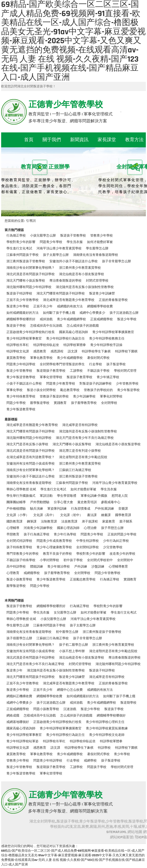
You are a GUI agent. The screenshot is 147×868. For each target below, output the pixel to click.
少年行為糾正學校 (116, 541)
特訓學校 (104, 748)
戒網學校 (90, 761)
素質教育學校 (16, 358)
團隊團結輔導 (16, 502)
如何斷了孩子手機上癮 (59, 313)
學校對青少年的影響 (21, 242)
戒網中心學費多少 (92, 313)
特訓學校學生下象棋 (96, 351)
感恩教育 (40, 351)
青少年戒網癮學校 (70, 358)
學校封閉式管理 (125, 371)
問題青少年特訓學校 (21, 364)
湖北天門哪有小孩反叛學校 (26, 281)
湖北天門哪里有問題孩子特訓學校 (61, 294)
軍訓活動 (46, 496)
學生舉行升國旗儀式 (21, 496)
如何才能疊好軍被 (100, 242)
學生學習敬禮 (67, 496)
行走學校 (96, 364)
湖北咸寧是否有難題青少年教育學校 (69, 300)
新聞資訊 (79, 140)
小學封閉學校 (49, 560)
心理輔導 (13, 528)
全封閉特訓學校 (88, 547)
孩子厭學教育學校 (84, 403)
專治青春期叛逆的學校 (65, 281)
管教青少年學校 (102, 236)
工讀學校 (76, 371)
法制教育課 (49, 522)
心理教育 (13, 573)
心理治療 (90, 528)
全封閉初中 (125, 560)
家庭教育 (109, 522)
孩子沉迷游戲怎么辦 (124, 313)
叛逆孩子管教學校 (73, 236)
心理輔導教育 (118, 567)
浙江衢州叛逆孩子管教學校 (26, 261)
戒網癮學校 (32, 573)
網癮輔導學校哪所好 (21, 319)
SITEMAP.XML (116, 832)
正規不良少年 (43, 306)
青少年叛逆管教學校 (21, 377)
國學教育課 (123, 515)
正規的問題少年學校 (122, 534)
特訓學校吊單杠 (18, 345)
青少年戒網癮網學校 (71, 319)
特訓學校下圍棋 (126, 351)
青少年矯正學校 (108, 377)
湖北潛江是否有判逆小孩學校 (80, 451)
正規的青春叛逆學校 (113, 300)
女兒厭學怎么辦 (65, 613)
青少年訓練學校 (84, 397)
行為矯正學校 (16, 236)
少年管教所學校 (127, 384)
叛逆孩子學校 (16, 326)
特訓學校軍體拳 (75, 345)
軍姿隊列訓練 (57, 509)
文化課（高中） (45, 515)
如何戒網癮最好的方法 (23, 313)
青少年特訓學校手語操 (106, 345)
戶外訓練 (81, 567)
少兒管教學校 (113, 547)
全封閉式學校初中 (100, 560)
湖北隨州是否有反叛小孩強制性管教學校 (85, 287)
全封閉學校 (109, 403)
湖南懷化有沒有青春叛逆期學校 (96, 255)
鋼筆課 (32, 522)
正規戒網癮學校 (102, 319)
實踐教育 (60, 403)
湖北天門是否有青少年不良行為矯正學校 (85, 438)
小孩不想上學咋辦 (72, 651)
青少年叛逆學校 (128, 390)
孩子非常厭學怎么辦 (116, 261)
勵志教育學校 (70, 390)
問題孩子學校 (97, 767)
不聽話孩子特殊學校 (21, 560)
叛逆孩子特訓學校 (19, 294)
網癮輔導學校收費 (100, 306)
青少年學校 (122, 754)
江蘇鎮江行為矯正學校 (75, 470)
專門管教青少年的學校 (23, 554)
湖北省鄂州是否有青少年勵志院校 (83, 457)
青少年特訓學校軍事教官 (24, 339)
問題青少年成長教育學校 (54, 541)
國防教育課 (14, 522)
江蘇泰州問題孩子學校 (23, 255)
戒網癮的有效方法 (70, 306)
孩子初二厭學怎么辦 (73, 645)
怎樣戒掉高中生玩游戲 (46, 326)
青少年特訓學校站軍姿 (23, 741)
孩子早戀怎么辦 (112, 528)
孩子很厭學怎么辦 (19, 638)
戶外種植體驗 (16, 509)
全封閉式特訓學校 (19, 541)
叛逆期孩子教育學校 (51, 371)
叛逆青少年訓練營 (102, 294)
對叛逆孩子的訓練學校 (96, 384)
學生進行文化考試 (19, 248)
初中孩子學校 (73, 560)
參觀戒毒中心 (111, 502)
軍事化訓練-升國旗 (94, 496)
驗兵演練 (37, 509)
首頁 (29, 140)
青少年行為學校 (65, 534)
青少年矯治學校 (59, 567)
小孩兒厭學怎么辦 (43, 236)
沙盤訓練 (98, 567)
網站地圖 (135, 832)
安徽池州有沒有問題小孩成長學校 (31, 464)
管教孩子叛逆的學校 (54, 397)
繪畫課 (106, 515)
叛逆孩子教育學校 (79, 377)
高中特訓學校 (16, 567)
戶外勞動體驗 (40, 502)
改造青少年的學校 (122, 554)
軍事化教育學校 (41, 358)
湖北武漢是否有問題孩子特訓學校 (31, 274)
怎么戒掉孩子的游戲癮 (83, 326)
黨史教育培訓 (87, 502)
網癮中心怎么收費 (70, 690)
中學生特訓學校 (88, 541)
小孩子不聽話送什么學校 (24, 384)
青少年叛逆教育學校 (21, 409)
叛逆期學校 (128, 703)
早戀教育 (13, 534)
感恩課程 (57, 351)
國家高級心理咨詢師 (73, 332)
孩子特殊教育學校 (19, 547)
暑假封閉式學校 (98, 358)
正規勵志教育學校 (83, 580)
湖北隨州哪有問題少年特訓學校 (29, 287)
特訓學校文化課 (18, 351)
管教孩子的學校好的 (98, 390)
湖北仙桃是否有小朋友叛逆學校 (82, 274)
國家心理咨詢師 (68, 528)
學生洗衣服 (75, 242)
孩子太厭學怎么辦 (56, 255)
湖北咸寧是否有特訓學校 (80, 425)
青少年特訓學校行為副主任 (65, 339)
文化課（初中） (71, 515)
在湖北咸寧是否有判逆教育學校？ (31, 457)
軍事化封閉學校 (111, 397)
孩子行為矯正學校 (37, 534)
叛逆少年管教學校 (19, 371)
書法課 (92, 515)
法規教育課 (69, 522)
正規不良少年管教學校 (23, 300)
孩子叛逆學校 (116, 364)
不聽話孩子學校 (98, 371)
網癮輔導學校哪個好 (111, 716)
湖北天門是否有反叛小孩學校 (27, 444)
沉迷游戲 (70, 709)
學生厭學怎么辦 (97, 248)
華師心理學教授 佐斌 (21, 489)
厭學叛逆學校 (40, 403)
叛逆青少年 (14, 671)
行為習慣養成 (81, 509)
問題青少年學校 (51, 242)
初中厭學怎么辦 (67, 632)
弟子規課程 (90, 522)
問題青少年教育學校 (61, 384)
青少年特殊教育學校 (21, 397)
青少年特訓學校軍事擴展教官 (113, 332)
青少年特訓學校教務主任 (107, 339)
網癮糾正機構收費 (19, 696)
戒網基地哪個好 (18, 722)
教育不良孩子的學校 (57, 554)
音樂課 (123, 509)
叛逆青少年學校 (18, 306)
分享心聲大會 (63, 502)
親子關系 (126, 522)
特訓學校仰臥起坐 (46, 345)
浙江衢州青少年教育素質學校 (80, 268)
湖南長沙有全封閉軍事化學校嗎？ (31, 268)
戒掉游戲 (46, 319)
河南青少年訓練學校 (38, 528)
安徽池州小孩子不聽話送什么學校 (73, 261)
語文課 (73, 351)
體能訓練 (37, 567)
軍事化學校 (14, 390)
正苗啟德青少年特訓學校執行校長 (31, 332)
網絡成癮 (13, 716)
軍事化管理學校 (51, 377)
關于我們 (52, 140)
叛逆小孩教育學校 (19, 580)
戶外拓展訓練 (104, 509)
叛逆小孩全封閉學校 (41, 390)
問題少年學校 (16, 403)
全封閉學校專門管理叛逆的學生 (62, 364)
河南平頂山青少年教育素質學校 (59, 248)
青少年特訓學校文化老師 (107, 735)
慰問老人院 (120, 496)
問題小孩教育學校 (46, 709)
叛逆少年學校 (127, 319)
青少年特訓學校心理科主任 (105, 722)
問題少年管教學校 (107, 573)
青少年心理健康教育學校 (54, 547)
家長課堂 (107, 140)
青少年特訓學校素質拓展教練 (107, 728)
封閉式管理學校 (97, 281)
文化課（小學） (18, 515)
